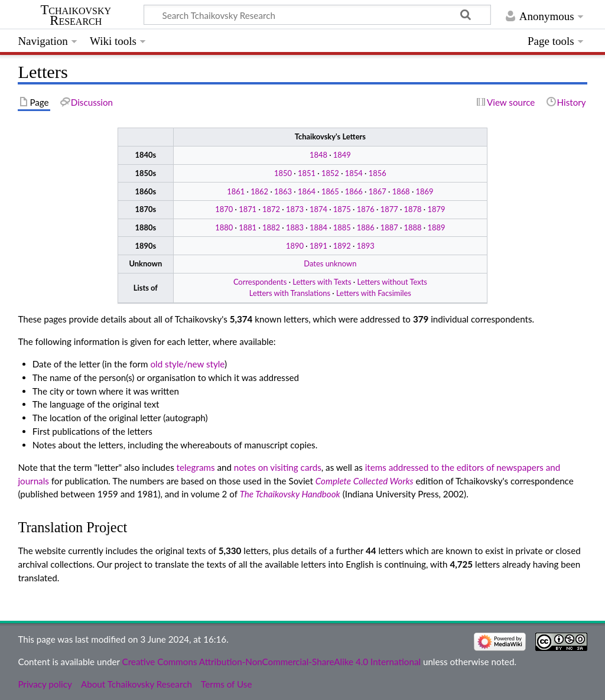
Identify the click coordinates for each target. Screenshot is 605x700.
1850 (283, 173)
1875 (342, 209)
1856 (378, 173)
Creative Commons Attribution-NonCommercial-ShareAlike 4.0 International (271, 662)
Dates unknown (330, 263)
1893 (366, 246)
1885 (342, 227)
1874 (318, 209)
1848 (318, 155)
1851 (307, 173)
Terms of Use (226, 684)
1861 (236, 191)
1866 (354, 191)
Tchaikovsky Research (76, 15)
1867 (378, 191)
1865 (330, 191)
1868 (401, 191)
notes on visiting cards (278, 467)
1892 (342, 246)
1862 (259, 191)
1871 (248, 209)
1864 (307, 191)
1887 (389, 227)
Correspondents (260, 282)
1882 (271, 227)
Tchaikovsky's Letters (330, 136)
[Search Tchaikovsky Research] (317, 15)
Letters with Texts (322, 282)
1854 (354, 173)
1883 (295, 227)
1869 (425, 191)
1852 (330, 173)
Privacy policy (45, 684)
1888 (413, 227)
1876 (366, 209)
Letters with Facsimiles (374, 293)
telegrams (196, 467)
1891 (318, 246)
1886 (366, 227)
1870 (224, 209)
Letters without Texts (392, 282)
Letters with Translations (290, 293)
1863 (283, 191)
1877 (389, 209)
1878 (413, 209)
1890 (295, 246)
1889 (437, 227)
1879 (437, 209)
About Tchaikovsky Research (136, 684)
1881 (248, 227)
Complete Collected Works (365, 481)
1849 (342, 155)
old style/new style (188, 364)
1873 (295, 209)
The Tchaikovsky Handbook (290, 494)
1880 (224, 227)
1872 (271, 209)
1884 (318, 227)
